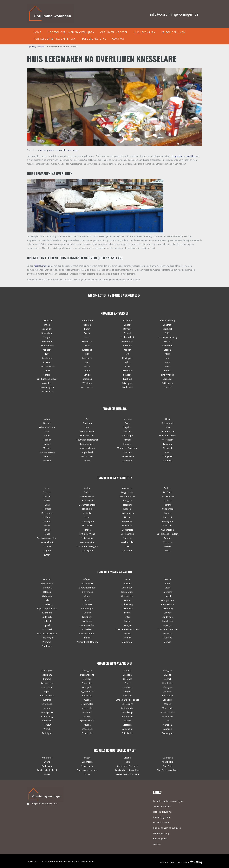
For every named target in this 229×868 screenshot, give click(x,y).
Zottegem (127, 550)
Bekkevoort (87, 583)
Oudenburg (47, 716)
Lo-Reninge (127, 704)
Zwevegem (168, 733)
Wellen (87, 461)
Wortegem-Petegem (87, 546)
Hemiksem (47, 341)
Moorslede (167, 708)
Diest (167, 588)
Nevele (47, 530)
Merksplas (127, 358)
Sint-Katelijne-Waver (47, 379)
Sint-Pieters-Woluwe (167, 770)
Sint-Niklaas (87, 538)
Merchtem (167, 621)
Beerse (87, 325)
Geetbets (167, 592)
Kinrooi (127, 440)
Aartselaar (47, 320)
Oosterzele (127, 530)
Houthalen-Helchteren (87, 440)
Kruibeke (87, 513)
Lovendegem (87, 521)
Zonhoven (127, 461)
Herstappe (127, 436)
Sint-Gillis (168, 766)
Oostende (87, 712)
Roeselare (167, 716)
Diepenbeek (167, 423)
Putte (87, 366)
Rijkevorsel (127, 370)
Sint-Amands (168, 375)
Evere (47, 762)
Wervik (47, 729)
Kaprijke (127, 509)
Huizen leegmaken (162, 817)
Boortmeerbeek (87, 588)
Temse (167, 538)
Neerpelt (168, 448)
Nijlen (127, 362)
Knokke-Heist (47, 695)
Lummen (167, 444)
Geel (87, 337)
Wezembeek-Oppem (87, 642)
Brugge (167, 675)
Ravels (47, 370)
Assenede (127, 488)
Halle (47, 600)
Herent (87, 600)
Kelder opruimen (173, 32)
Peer (168, 452)
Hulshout (127, 345)
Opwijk (47, 625)
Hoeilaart (47, 604)
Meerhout (87, 358)
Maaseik (47, 448)
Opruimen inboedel (114, 32)
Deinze (47, 496)
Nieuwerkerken (47, 452)
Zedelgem (47, 733)
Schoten (127, 375)
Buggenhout (127, 492)
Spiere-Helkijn (87, 720)
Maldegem (167, 521)
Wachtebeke (127, 542)
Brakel (87, 492)
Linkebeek (87, 617)
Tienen (87, 638)
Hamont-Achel (87, 431)
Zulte (167, 550)
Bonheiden (47, 329)
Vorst (87, 774)
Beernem (47, 675)
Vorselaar (168, 379)
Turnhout (127, 379)
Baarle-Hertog (167, 320)
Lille (87, 354)
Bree (127, 423)
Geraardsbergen (87, 505)
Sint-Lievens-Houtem (167, 534)
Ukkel (47, 774)
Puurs (127, 366)
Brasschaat (47, 333)
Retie (87, 370)
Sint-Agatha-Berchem (127, 766)
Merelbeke (87, 525)
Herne (127, 600)
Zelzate (168, 546)
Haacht (167, 596)
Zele (127, 546)
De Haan (87, 679)
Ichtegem (168, 687)
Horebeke (87, 509)
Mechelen (47, 358)
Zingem (47, 550)
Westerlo (87, 383)
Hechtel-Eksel (168, 431)
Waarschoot (47, 542)
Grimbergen (127, 596)
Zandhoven (127, 387)
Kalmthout (167, 345)
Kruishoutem (127, 513)
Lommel (127, 444)
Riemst (47, 456)
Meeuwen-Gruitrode (127, 448)
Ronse (47, 534)
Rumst (167, 370)
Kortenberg (167, 608)
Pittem (87, 716)
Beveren (47, 492)
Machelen (87, 621)
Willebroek (168, 383)
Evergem (127, 500)
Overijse (127, 625)
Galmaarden (127, 592)
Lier (47, 354)
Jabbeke (167, 691)
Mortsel (47, 362)
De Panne (127, 679)
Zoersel (167, 387)
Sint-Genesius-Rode (168, 629)
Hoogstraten (47, 345)
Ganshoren (87, 762)
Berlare (167, 488)
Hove (87, 345)
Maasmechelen (87, 448)
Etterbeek (168, 758)
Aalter (87, 488)
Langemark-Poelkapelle (127, 700)
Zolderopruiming (94, 39)
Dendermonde (127, 496)
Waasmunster (87, 542)
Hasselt (127, 431)
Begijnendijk (47, 583)
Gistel (127, 683)
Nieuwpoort (47, 712)
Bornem (127, 329)
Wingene (168, 729)
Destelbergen (168, 496)
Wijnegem (127, 383)
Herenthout (127, 341)
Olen (168, 362)
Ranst (168, 366)
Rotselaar (87, 629)
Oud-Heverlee (87, 625)
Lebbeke (47, 517)
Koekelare (87, 695)
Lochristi (168, 517)
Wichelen (47, 546)
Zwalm (47, 555)
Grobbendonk (127, 337)
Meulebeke (87, 708)
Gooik (87, 596)
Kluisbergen (168, 509)
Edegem (47, 337)
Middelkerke (127, 708)
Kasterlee (87, 350)
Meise (127, 621)
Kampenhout (168, 604)
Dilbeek (47, 592)
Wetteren (167, 542)
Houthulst (127, 687)
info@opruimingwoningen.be (174, 14)
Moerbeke (127, 525)
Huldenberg (127, 604)
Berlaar (127, 325)
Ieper (47, 691)
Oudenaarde (168, 530)
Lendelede (47, 704)
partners (157, 844)
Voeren (47, 461)
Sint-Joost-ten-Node (87, 770)
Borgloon (87, 423)
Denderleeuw (87, 496)
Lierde (127, 517)
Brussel (87, 758)
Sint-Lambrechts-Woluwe (127, 770)
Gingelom (127, 427)
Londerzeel (168, 617)
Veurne (87, 725)
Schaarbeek (87, 766)
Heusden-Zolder (168, 436)
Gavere (167, 500)
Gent (47, 505)
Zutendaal (168, 461)
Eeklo (47, 500)
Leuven (168, 613)
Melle (47, 525)
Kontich (127, 350)
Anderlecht (47, 758)
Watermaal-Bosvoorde (127, 774)
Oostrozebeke (167, 712)
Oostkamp (127, 712)
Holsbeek (87, 604)
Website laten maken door (181, 863)
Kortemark (168, 695)
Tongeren (168, 456)
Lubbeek (47, 621)
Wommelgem (47, 387)
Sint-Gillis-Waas (87, 534)
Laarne (167, 513)
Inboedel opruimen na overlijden (71, 32)
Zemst (167, 642)
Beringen (127, 419)
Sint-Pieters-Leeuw (47, 633)
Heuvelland (47, 687)
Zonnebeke (87, 733)
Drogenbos (87, 592)
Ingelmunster (87, 691)
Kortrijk (47, 700)
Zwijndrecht (47, 391)
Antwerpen (87, 320)
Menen (167, 704)
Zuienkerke (127, 733)
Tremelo (127, 638)
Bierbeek (47, 588)
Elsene (127, 758)
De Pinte (168, 492)
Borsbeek (167, 329)
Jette (127, 762)
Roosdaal (47, 629)
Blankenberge (87, 675)
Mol (167, 358)
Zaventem (127, 642)
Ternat (127, 633)
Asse (127, 579)
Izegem (127, 691)
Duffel (167, 333)
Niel (87, 362)
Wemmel (47, 642)
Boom (87, 329)
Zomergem (87, 550)
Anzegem (87, 670)
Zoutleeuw (47, 646)
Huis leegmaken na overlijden (55, 39)
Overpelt (127, 452)
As (87, 419)
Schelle (47, 375)
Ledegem (168, 700)
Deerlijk (168, 679)
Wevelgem (87, 729)
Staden (127, 720)
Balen (47, 325)
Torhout (47, 725)
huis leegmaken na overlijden (181, 156)
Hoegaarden (167, 600)
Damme (47, 679)
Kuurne (87, 700)
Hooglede (87, 687)
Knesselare (47, 513)
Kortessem (168, 440)
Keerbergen (87, 608)
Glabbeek (47, 596)
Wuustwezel (87, 387)
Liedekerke (47, 617)
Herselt (167, 341)
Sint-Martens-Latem (47, 538)
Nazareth (168, 525)
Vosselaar (47, 383)
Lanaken (47, 444)
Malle (168, 354)
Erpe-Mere (87, 500)
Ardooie (127, 670)
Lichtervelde (87, 704)
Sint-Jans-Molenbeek (47, 770)
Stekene (127, 538)
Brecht (87, 333)
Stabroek (87, 379)
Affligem (87, 579)
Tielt (167, 720)
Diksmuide (87, 683)
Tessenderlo (127, 456)
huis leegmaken (41, 266)
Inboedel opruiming (162, 812)
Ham (47, 431)
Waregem (168, 725)
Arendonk (127, 320)
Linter (127, 617)
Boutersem (127, 588)
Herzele (47, 509)
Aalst (47, 488)
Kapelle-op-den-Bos (47, 608)
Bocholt (47, 423)
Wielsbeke (127, 729)
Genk (87, 427)
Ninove (87, 530)
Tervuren (168, 633)
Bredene (127, 675)
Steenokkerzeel (87, 633)
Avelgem (168, 670)
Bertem (127, 583)
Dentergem (47, 683)
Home (37, 32)
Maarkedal (127, 521)
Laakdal (167, 350)
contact (118, 39)
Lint (127, 354)
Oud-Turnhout (47, 366)
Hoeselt (47, 440)
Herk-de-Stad (87, 436)
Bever (168, 583)
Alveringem (47, 670)
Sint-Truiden (87, 456)
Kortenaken (127, 608)
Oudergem (47, 766)
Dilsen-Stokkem (47, 427)
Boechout (168, 325)
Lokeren (47, 521)
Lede (87, 517)
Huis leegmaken (145, 32)
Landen (87, 613)
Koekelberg (168, 762)
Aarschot (47, 579)
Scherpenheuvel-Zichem (127, 629)
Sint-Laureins (127, 534)
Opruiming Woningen (36, 46)
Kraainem (47, 613)
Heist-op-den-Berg (168, 337)
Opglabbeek (87, 452)
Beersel (168, 579)
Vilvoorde (167, 638)
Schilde (87, 375)
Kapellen (47, 350)
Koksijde (127, 695)
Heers (47, 436)
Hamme (167, 505)
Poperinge (127, 716)
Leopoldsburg (87, 444)
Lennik (127, 613)
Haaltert (127, 505)
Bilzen (167, 419)
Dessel (127, 333)
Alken (47, 419)
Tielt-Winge (47, 638)
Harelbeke (168, 683)
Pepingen (167, 625)
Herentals (87, 341)
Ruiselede (47, 720)
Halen (168, 427)
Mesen (47, 708)
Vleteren (127, 725)
